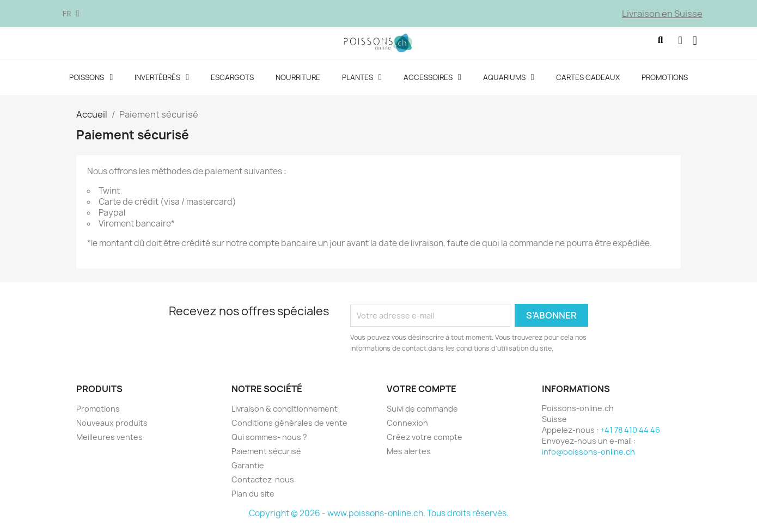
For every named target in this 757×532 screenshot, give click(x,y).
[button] (645, 45)
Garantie (248, 470)
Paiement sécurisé (266, 455)
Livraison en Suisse (662, 14)
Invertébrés (162, 82)
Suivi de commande (422, 413)
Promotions (665, 82)
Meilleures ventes (109, 441)
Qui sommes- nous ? (269, 441)
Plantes (362, 82)
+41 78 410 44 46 (630, 434)
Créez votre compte (425, 441)
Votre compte (422, 393)
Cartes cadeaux (588, 82)
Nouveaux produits (112, 427)
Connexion (407, 427)
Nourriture (298, 82)
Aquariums (509, 82)
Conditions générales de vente (289, 427)
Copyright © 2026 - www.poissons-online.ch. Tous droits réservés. (379, 518)
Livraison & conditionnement (285, 413)
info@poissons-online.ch (588, 456)
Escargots (232, 82)
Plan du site (253, 498)
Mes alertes (409, 455)
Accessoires (432, 82)
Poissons (91, 82)
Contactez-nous (263, 484)
